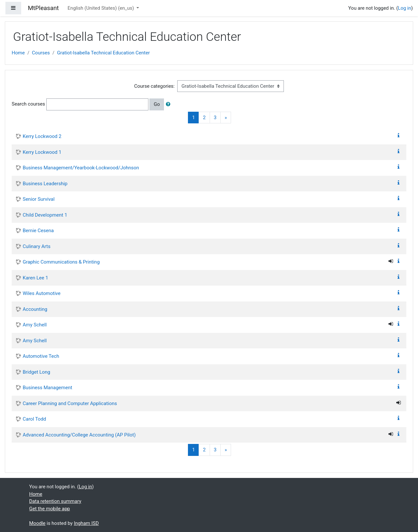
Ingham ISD (86, 523)
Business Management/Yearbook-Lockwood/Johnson (81, 168)
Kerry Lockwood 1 (42, 152)
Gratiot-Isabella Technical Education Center (103, 53)
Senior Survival (39, 199)
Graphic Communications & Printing (61, 262)
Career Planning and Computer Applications (70, 403)
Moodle (37, 523)
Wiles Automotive (42, 293)
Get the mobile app (50, 509)
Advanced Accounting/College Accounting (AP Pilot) (79, 435)
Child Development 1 (45, 215)
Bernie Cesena (38, 231)
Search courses (28, 104)
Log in (405, 8)
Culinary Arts (37, 246)
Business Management (47, 388)
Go (157, 104)
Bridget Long (36, 372)
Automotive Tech (41, 356)
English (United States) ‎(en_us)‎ (102, 8)
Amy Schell (35, 325)
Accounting (35, 309)
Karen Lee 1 (35, 278)
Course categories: (154, 86)
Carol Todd (34, 419)
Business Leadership (45, 184)
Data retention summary (55, 501)
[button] (169, 104)
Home (18, 53)
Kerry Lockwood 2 (42, 136)
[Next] (226, 118)
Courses (41, 53)
